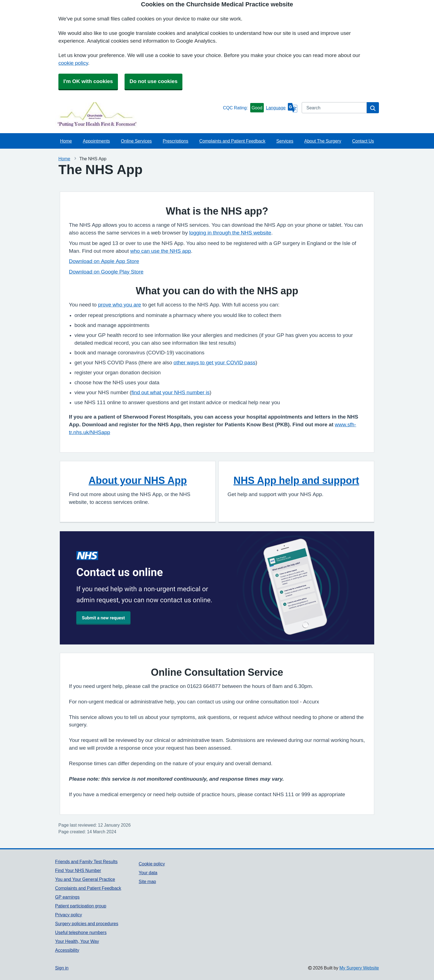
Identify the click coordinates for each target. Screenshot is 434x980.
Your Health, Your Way (77, 941)
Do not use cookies (153, 81)
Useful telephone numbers (81, 932)
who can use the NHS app (160, 251)
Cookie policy (152, 864)
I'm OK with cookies (88, 81)
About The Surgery (323, 141)
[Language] (282, 108)
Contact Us (363, 141)
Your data (148, 873)
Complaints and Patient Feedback (232, 141)
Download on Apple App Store (104, 261)
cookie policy (73, 63)
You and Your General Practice (85, 879)
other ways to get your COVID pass (215, 363)
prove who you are (119, 305)
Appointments (96, 141)
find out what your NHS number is (170, 392)
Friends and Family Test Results (86, 862)
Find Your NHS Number (78, 870)
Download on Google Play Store (106, 272)
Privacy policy (69, 915)
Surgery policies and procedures (87, 924)
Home (66, 141)
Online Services (136, 141)
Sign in (62, 968)
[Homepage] (138, 115)
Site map (147, 881)
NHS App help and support (296, 480)
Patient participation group (81, 906)
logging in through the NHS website (230, 233)
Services (285, 141)
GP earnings (67, 897)
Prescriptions (175, 141)
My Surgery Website (359, 968)
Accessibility (67, 950)
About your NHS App (138, 480)
